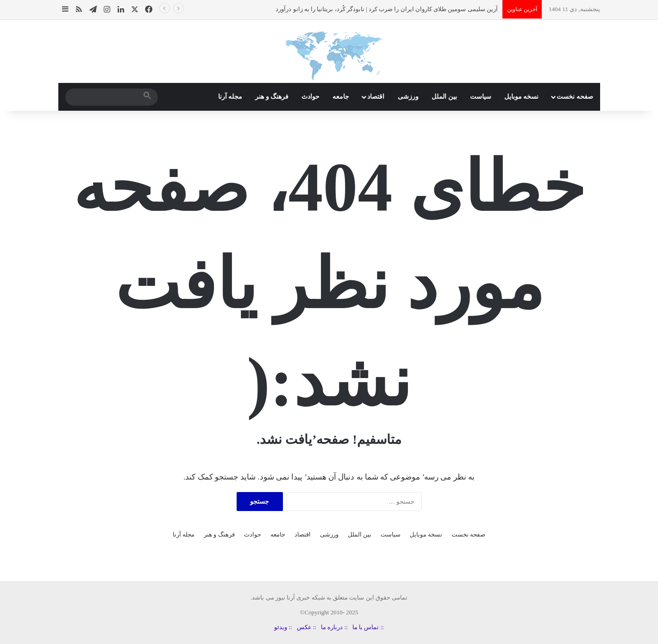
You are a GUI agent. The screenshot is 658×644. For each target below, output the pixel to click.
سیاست (481, 97)
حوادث (310, 97)
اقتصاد (376, 97)
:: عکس (307, 627)
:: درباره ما (334, 627)
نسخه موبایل (522, 97)
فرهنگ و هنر (272, 97)
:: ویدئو (283, 627)
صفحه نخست (575, 97)
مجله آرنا (230, 97)
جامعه (341, 97)
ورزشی (408, 97)
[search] (103, 97)
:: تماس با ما (368, 627)
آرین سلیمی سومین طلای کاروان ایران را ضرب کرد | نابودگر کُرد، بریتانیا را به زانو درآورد (387, 9)
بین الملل (444, 97)
